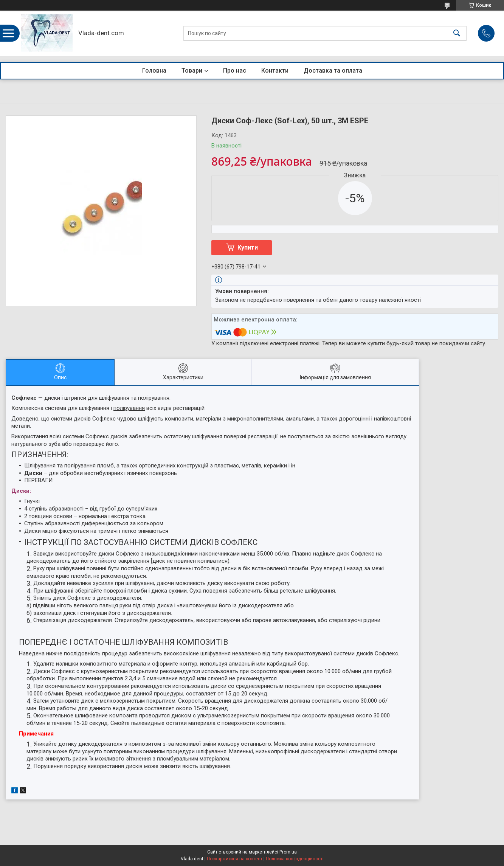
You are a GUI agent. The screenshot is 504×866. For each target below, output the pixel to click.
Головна (154, 71)
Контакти (275, 71)
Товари (192, 71)
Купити (248, 248)
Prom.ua (288, 852)
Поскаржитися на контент (235, 859)
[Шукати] (457, 33)
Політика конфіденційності (295, 859)
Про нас (235, 71)
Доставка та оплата (333, 71)
